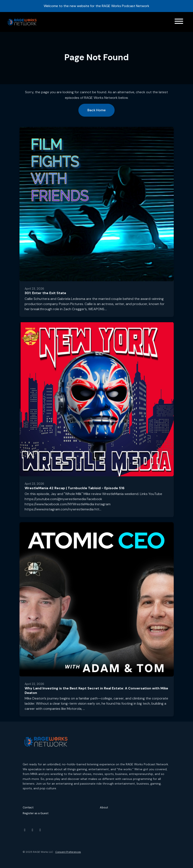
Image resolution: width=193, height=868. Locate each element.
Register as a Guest (36, 813)
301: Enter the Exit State (45, 293)
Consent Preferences (68, 852)
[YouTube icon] (25, 830)
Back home (96, 110)
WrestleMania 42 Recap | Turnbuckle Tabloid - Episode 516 (75, 488)
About (104, 807)
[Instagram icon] (33, 830)
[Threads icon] (40, 830)
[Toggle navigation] (179, 22)
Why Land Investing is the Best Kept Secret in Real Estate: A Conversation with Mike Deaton (96, 690)
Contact (28, 807)
